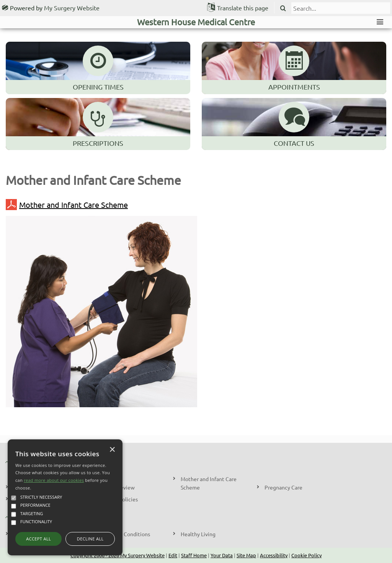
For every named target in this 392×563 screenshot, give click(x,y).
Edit (173, 555)
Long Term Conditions (124, 534)
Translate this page (243, 8)
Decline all (90, 539)
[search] (341, 8)
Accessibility (274, 555)
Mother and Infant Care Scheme (67, 205)
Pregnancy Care (283, 487)
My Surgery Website (72, 8)
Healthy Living (198, 534)
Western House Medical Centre (196, 22)
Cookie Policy (306, 555)
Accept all (38, 539)
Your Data (222, 555)
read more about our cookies (54, 480)
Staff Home (194, 555)
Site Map (246, 555)
